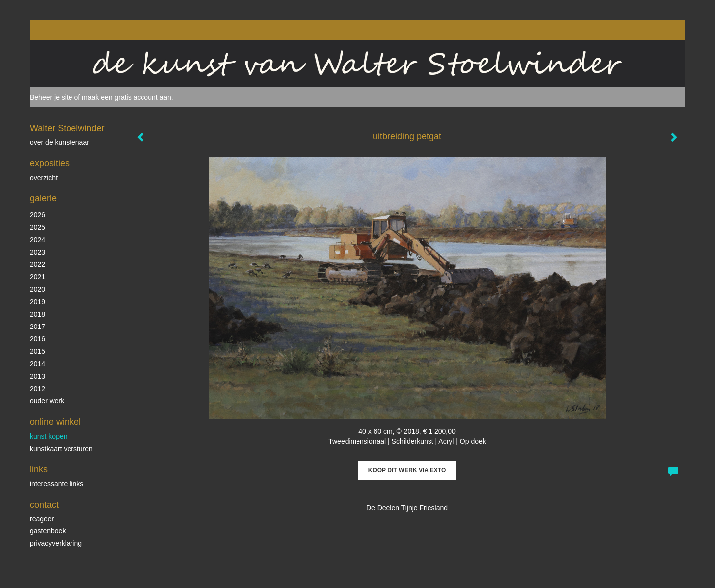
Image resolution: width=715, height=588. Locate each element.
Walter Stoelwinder (67, 128)
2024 (37, 240)
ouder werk (47, 401)
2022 (37, 264)
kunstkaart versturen (61, 449)
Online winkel (55, 422)
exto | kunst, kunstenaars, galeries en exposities (58, 30)
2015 (37, 351)
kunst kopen (49, 436)
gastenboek (48, 531)
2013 (37, 376)
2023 (37, 252)
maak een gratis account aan (127, 97)
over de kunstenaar (60, 142)
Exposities (50, 163)
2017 (37, 327)
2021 (37, 277)
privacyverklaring (56, 543)
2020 (37, 289)
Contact (44, 505)
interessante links (57, 484)
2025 (37, 227)
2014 (37, 364)
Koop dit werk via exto (407, 470)
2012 (37, 389)
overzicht (44, 178)
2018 (37, 314)
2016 (37, 339)
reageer (42, 519)
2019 (37, 302)
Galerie (43, 198)
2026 (37, 215)
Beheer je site (51, 97)
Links (39, 469)
